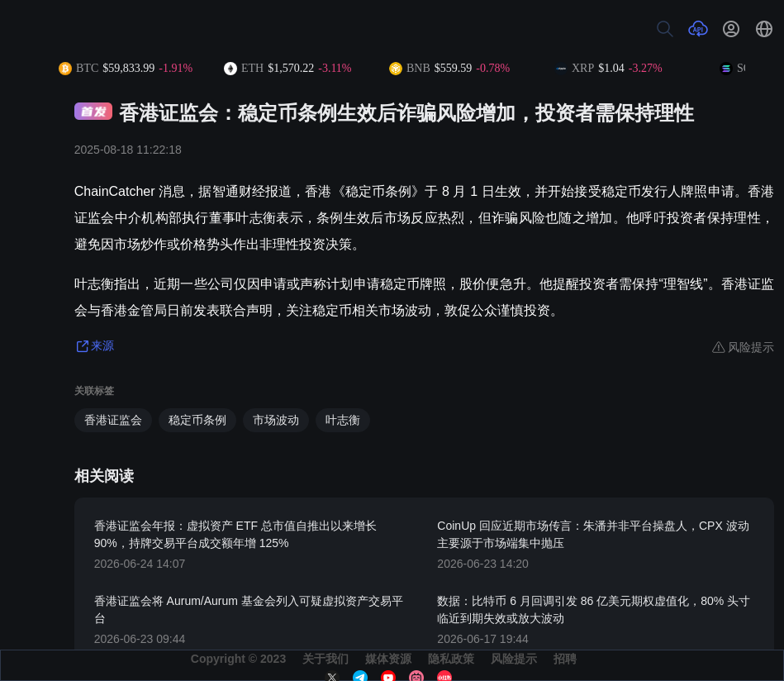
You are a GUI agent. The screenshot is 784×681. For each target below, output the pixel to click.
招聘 (565, 659)
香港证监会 (113, 420)
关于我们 (325, 659)
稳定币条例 (197, 420)
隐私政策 (451, 659)
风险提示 (514, 659)
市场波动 (276, 420)
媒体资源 (388, 659)
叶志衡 (343, 420)
